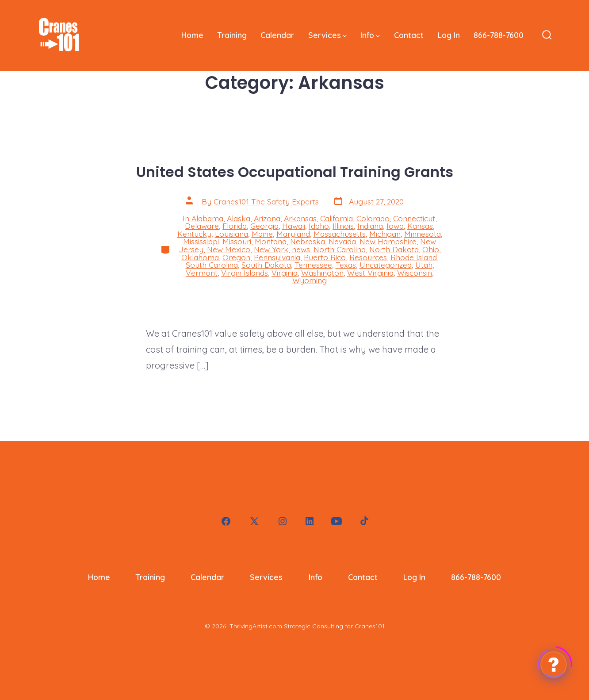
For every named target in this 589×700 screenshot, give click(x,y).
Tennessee (313, 265)
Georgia (264, 226)
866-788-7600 (499, 35)
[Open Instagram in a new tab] (283, 521)
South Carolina (212, 265)
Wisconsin (415, 273)
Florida (235, 226)
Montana (271, 241)
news (301, 249)
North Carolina (340, 249)
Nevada (342, 241)
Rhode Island (414, 257)
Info (370, 35)
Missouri (237, 241)
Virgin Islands (245, 273)
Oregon (236, 257)
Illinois (343, 226)
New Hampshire (388, 241)
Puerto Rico (325, 257)
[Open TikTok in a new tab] (363, 521)
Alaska (239, 218)
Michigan (385, 234)
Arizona (267, 218)
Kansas (420, 226)
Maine (262, 234)
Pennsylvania (277, 257)
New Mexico (229, 249)
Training (232, 35)
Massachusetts (340, 234)
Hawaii (294, 226)
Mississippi (201, 241)
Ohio (431, 249)
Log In (449, 35)
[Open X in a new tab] (254, 521)
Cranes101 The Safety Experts (266, 201)
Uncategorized (386, 265)
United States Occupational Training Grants (295, 172)
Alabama (207, 218)
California (337, 218)
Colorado (373, 218)
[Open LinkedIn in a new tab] (310, 521)
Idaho (319, 226)
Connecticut (414, 218)
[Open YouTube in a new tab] (337, 521)
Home (192, 35)
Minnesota (423, 234)
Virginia (285, 273)
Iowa (395, 226)
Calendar (277, 35)
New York (271, 249)
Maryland (293, 234)
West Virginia (370, 273)
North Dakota (394, 249)
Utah (424, 265)
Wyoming (310, 280)
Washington (322, 273)
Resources (368, 257)
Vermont (202, 273)
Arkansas (300, 218)
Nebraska (308, 241)
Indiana (370, 226)
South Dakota (266, 265)
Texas (346, 265)
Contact (409, 35)
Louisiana (231, 234)
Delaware (202, 226)
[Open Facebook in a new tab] (226, 521)
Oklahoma (200, 257)
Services (327, 35)
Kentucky (194, 234)
